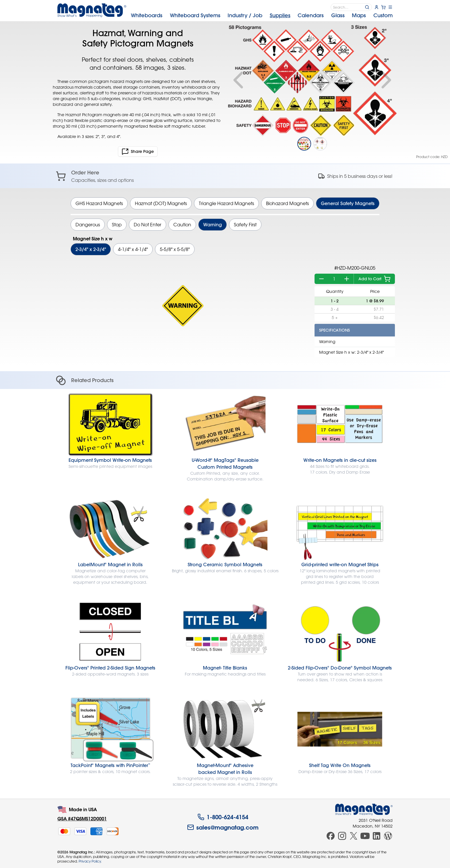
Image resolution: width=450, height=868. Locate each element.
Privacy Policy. (90, 861)
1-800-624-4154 (223, 817)
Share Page (138, 151)
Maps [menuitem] (359, 15)
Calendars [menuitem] (311, 15)
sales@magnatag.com (223, 827)
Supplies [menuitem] (280, 15)
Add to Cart (375, 279)
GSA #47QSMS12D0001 (82, 819)
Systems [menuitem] (195, 15)
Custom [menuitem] (383, 15)
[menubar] (262, 15)
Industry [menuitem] (245, 15)
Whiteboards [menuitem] (147, 15)
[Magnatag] (364, 809)
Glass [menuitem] (338, 15)
